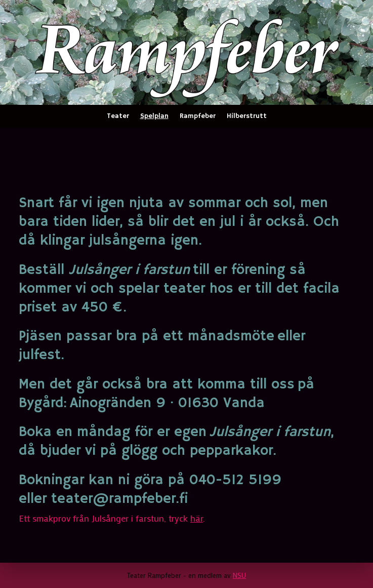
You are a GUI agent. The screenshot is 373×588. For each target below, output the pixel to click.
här (197, 518)
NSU (239, 575)
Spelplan (154, 116)
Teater (118, 116)
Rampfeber (198, 116)
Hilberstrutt (247, 116)
